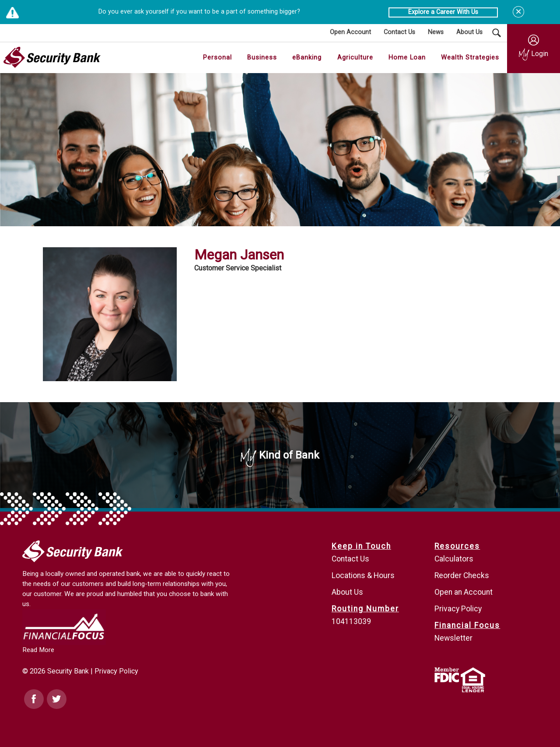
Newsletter (453, 638)
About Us (347, 592)
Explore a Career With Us (443, 12)
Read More (38, 650)
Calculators (454, 559)
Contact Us (350, 559)
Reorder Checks (462, 575)
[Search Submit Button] (497, 33)
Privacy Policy (116, 671)
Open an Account (464, 592)
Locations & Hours (363, 575)
